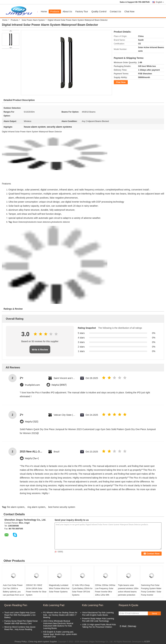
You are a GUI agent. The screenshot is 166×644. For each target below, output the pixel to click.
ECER (147, 642)
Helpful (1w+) (32, 459)
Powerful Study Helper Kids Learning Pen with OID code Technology (98, 620)
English (160, 2)
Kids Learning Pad (54, 605)
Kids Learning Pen (93, 605)
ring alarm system (36, 507)
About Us (67, 11)
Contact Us (115, 11)
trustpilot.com (32, 385)
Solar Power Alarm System (33, 20)
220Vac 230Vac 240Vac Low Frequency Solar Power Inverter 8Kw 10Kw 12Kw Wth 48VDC (105, 592)
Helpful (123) (32, 422)
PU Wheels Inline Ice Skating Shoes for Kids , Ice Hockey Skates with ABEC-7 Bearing (60, 615)
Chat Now (129, 11)
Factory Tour (82, 11)
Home (44, 11)
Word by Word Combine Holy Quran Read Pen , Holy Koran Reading (20, 628)
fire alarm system (16, 507)
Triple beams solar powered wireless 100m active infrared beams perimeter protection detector (128, 592)
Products (55, 11)
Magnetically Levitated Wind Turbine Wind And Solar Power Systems (59, 588)
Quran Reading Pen (16, 605)
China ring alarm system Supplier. (43, 642)
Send (154, 613)
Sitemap (132, 626)
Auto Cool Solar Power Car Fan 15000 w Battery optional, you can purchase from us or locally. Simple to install (13, 592)
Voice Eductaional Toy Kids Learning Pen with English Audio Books (98, 614)
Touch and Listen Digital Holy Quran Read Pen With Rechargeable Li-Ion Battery (20, 615)
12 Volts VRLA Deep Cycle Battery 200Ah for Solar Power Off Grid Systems (82, 590)
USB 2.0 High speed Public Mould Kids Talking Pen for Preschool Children (99, 626)
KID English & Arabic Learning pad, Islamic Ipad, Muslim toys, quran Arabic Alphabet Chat (60, 634)
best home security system (62, 507)
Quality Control (99, 11)
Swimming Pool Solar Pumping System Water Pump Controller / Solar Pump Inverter (151, 590)
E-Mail (123, 626)
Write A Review (40, 350)
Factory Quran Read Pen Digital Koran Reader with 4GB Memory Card (21, 622)
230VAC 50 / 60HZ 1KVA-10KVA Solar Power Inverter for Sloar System (36, 590)
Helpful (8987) (59, 385)
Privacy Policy (21, 642)
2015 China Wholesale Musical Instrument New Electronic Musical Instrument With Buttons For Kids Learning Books (58, 625)
